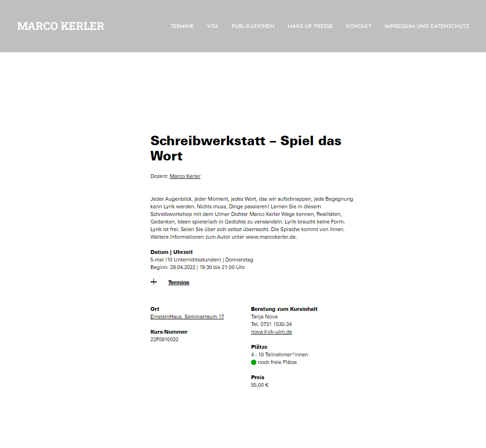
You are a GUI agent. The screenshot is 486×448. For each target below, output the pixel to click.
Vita (213, 27)
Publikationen (253, 27)
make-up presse (310, 27)
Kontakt (359, 27)
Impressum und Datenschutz (427, 27)
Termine (182, 27)
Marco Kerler (61, 26)
